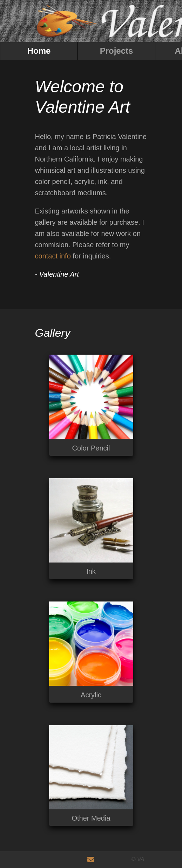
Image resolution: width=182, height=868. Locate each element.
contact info (53, 256)
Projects (117, 51)
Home (39, 51)
